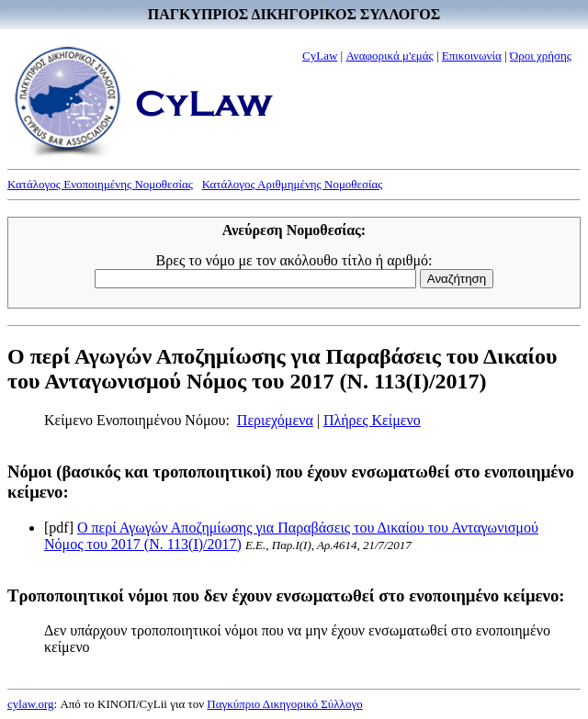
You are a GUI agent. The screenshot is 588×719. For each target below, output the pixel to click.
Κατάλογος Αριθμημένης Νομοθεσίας (293, 184)
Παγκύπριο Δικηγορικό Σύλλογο (284, 704)
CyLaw (320, 56)
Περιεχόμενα (275, 420)
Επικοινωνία (472, 56)
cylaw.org (31, 704)
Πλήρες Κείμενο (372, 420)
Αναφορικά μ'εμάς (389, 56)
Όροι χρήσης (541, 56)
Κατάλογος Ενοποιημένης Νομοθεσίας (100, 184)
